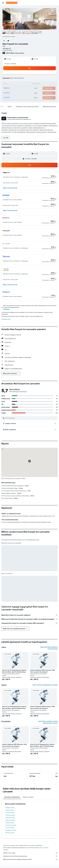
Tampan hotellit (10, 823)
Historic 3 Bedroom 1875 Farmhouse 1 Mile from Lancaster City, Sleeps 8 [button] (43, 671)
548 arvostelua (20, 53)
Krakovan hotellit (10, 820)
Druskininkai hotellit (11, 825)
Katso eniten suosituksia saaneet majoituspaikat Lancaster (48, 722)
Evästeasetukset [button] (6, 319)
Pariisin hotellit (9, 810)
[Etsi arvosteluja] (31, 418)
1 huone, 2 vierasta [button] (10, 64)
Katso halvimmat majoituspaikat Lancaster (45, 685)
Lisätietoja (6, 309)
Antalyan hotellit (10, 808)
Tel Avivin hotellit (10, 815)
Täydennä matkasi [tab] (28, 797)
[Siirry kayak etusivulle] (12, 3)
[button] (3, 3)
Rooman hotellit (10, 833)
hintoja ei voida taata (43, 848)
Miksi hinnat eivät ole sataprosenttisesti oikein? (30, 859)
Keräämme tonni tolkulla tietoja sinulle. (30, 856)
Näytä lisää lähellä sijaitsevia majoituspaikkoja (49, 648)
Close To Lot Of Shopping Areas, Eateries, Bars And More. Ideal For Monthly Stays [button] (14, 671)
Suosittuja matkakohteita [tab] (12, 797)
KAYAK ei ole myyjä (30, 853)
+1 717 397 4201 (7, 50)
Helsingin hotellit (10, 818)
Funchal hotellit (10, 828)
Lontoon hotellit (10, 813)
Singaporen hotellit (11, 830)
